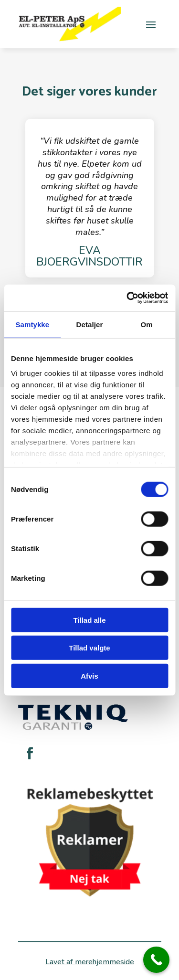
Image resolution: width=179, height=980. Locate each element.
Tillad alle (89, 620)
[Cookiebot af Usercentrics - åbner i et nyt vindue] (127, 298)
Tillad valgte (89, 648)
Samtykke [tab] (32, 324)
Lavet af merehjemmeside (90, 962)
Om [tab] (147, 324)
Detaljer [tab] (90, 324)
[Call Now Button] (156, 960)
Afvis (89, 676)
